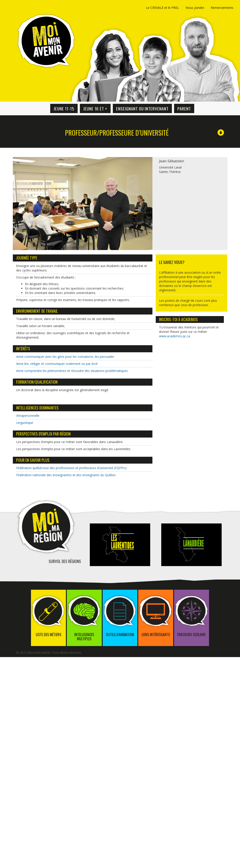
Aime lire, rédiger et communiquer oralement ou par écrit (57, 364)
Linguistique (25, 423)
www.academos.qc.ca (175, 336)
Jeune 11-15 (64, 108)
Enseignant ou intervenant (142, 108)
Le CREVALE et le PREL (162, 8)
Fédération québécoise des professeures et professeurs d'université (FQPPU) (71, 468)
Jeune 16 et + (95, 108)
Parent (184, 108)
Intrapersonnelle (28, 416)
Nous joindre (195, 8)
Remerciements (222, 8)
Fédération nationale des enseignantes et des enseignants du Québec (66, 475)
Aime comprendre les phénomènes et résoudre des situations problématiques (72, 371)
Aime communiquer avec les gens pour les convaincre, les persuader (65, 357)
